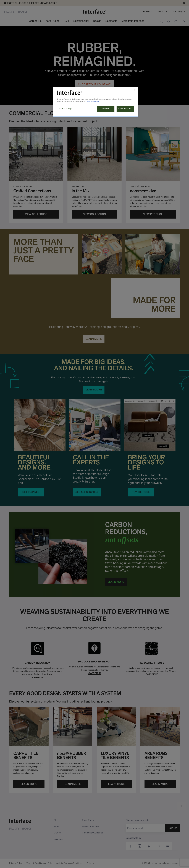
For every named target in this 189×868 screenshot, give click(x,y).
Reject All (106, 109)
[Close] (134, 90)
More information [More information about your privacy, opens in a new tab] (93, 102)
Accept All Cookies (125, 109)
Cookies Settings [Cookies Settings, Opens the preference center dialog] (66, 109)
